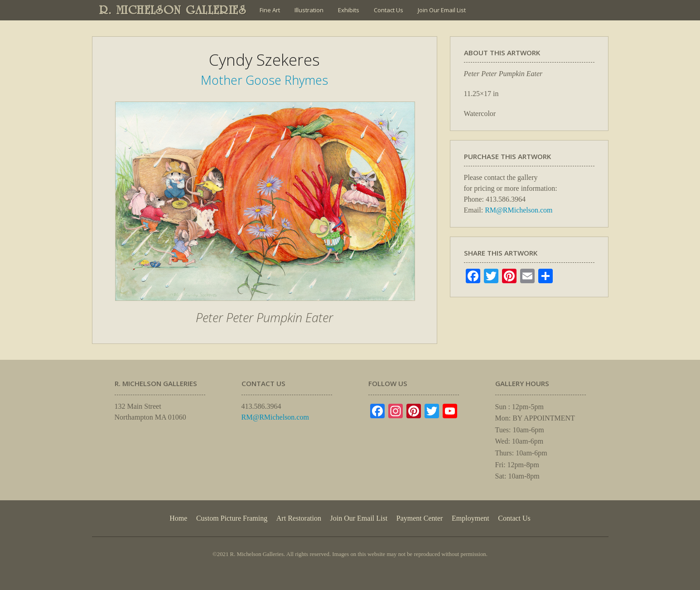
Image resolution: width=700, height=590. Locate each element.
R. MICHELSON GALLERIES (173, 10)
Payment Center (420, 518)
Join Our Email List (442, 10)
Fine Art (270, 10)
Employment (471, 518)
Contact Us (389, 10)
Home (178, 518)
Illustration (309, 10)
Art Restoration (299, 518)
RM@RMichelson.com (519, 210)
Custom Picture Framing (232, 518)
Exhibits (349, 10)
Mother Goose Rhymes (264, 80)
